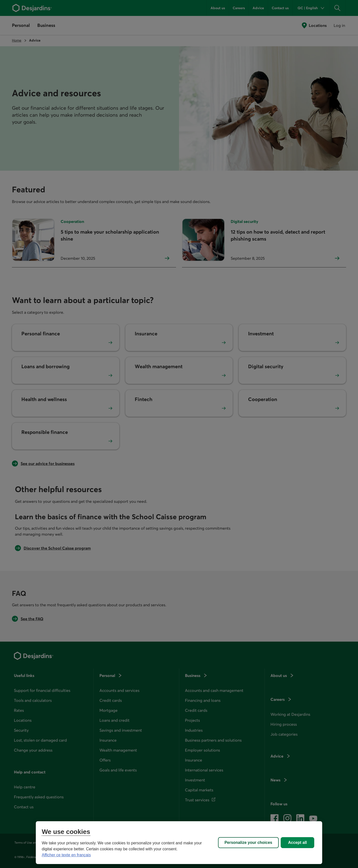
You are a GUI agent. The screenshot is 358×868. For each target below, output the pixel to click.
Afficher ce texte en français (66, 855)
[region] (179, 843)
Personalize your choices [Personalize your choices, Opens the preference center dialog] (248, 842)
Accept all (298, 842)
